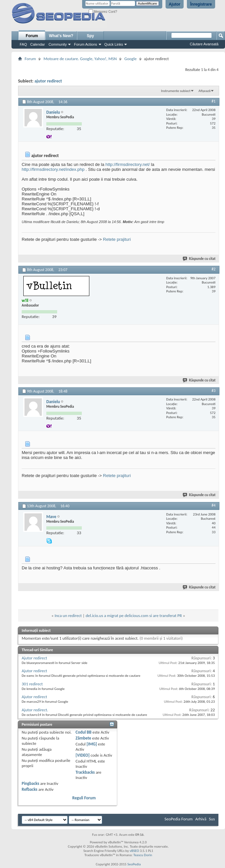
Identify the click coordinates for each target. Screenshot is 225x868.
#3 (214, 391)
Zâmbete (83, 738)
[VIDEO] (83, 755)
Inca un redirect (68, 616)
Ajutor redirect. (35, 710)
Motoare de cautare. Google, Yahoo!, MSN (80, 59)
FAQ (23, 44)
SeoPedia (134, 864)
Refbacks (30, 789)
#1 (214, 101)
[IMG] (92, 744)
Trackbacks (85, 772)
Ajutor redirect (34, 658)
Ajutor (175, 4)
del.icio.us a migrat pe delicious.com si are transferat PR (134, 616)
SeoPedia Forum (179, 819)
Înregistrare (201, 4)
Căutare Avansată (204, 44)
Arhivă (201, 819)
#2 (214, 269)
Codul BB (84, 732)
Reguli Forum (84, 798)
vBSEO (135, 851)
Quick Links (114, 44)
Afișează (204, 91)
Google (130, 59)
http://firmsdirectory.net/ (128, 164)
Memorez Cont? (103, 12)
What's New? (61, 36)
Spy (90, 36)
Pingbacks (30, 783)
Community (58, 44)
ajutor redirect (48, 81)
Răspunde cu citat (199, 259)
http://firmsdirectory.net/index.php (53, 169)
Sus (212, 819)
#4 (214, 505)
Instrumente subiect (176, 91)
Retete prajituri (117, 239)
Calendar (38, 44)
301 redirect (32, 684)
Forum (32, 36)
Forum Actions (85, 44)
